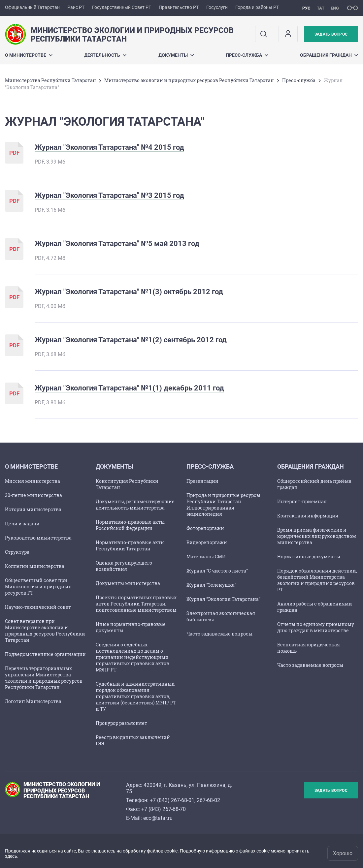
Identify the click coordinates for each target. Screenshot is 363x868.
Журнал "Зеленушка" (211, 585)
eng (335, 8)
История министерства (33, 509)
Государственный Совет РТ (122, 7)
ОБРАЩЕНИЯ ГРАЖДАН (329, 55)
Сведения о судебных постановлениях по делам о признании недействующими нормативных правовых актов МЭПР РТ (132, 657)
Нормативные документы (309, 557)
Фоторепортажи (205, 528)
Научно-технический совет (38, 607)
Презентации (202, 481)
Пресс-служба (247, 55)
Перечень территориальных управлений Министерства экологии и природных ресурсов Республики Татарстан (44, 678)
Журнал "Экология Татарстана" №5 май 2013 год (117, 244)
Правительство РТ (179, 7)
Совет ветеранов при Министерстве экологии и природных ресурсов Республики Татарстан (45, 631)
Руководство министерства (38, 538)
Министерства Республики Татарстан (50, 80)
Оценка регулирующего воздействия (124, 566)
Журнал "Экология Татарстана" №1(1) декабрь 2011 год (129, 388)
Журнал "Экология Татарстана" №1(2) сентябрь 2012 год (131, 340)
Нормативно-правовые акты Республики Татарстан (130, 545)
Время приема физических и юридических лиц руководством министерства (317, 536)
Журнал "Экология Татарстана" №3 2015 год (109, 195)
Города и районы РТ (257, 7)
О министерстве (29, 55)
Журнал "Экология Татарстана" (223, 599)
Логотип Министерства (33, 701)
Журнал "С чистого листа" (217, 571)
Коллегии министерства (35, 566)
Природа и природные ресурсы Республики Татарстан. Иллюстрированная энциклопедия (223, 505)
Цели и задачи (22, 524)
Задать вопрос (331, 34)
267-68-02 (208, 800)
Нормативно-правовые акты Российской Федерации (130, 525)
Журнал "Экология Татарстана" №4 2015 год (109, 147)
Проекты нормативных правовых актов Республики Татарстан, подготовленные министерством (136, 604)
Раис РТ (76, 7)
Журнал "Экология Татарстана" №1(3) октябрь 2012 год (129, 292)
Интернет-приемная (302, 501)
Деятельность (105, 55)
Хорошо (343, 853)
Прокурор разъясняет (121, 723)
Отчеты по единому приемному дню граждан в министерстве (316, 627)
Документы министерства (128, 583)
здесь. (12, 856)
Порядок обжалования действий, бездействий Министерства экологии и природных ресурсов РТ (317, 580)
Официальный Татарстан (32, 7)
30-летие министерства (33, 495)
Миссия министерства (33, 481)
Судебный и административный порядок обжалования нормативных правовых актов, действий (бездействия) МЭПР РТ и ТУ (136, 696)
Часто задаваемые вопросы (219, 634)
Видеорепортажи (207, 542)
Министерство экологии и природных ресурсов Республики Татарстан (189, 80)
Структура (17, 552)
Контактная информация (308, 516)
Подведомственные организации (45, 654)
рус (306, 8)
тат (321, 8)
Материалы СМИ (206, 557)
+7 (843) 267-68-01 (172, 800)
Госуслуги (217, 7)
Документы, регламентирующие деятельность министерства (135, 505)
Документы (176, 55)
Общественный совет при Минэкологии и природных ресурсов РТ (38, 587)
